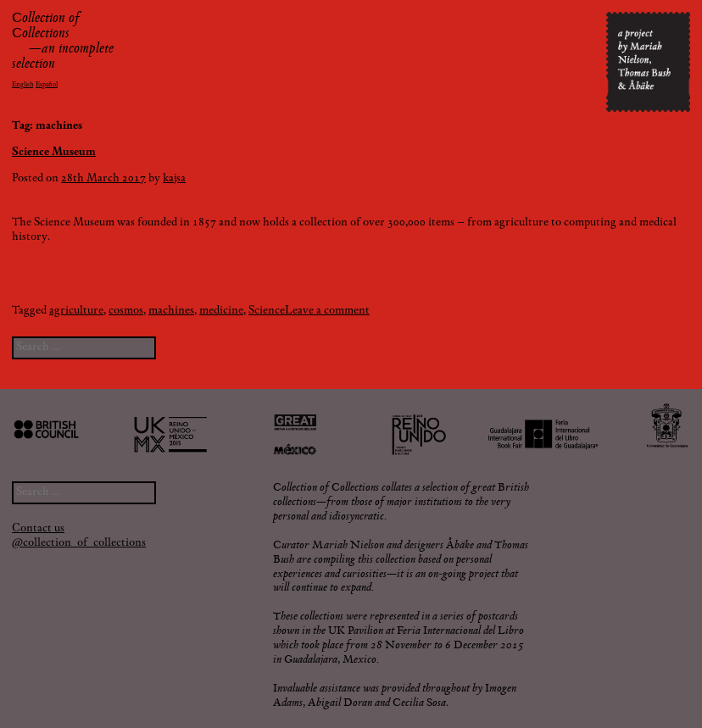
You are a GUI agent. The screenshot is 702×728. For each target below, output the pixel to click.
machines (171, 311)
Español (47, 85)
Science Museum (54, 153)
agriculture (76, 311)
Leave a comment (327, 311)
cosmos (126, 311)
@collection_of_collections (79, 543)
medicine (221, 311)
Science (267, 311)
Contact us (38, 529)
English (22, 85)
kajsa (174, 179)
